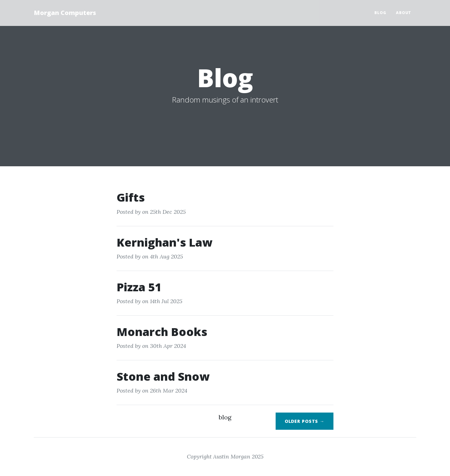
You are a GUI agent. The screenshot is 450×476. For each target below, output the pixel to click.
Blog (380, 13)
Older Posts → (305, 421)
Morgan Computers (65, 13)
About (404, 13)
